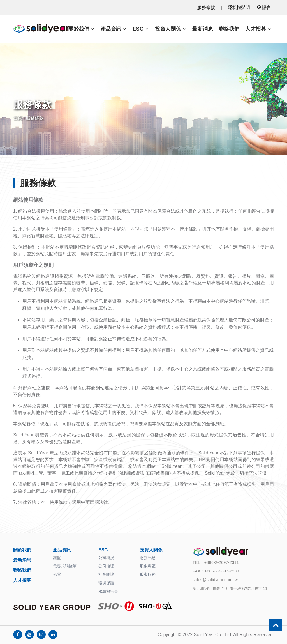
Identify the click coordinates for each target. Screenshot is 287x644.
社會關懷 (106, 574)
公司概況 (106, 558)
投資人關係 (168, 29)
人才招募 (256, 29)
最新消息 (203, 29)
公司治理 (106, 566)
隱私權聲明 (239, 7)
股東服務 (148, 574)
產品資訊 (111, 29)
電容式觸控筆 (65, 566)
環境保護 (106, 583)
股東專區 (148, 566)
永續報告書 (108, 591)
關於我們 (79, 29)
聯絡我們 (229, 29)
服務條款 (206, 7)
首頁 (18, 118)
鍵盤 (57, 558)
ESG (138, 29)
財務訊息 (148, 558)
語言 (264, 7)
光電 (57, 574)
